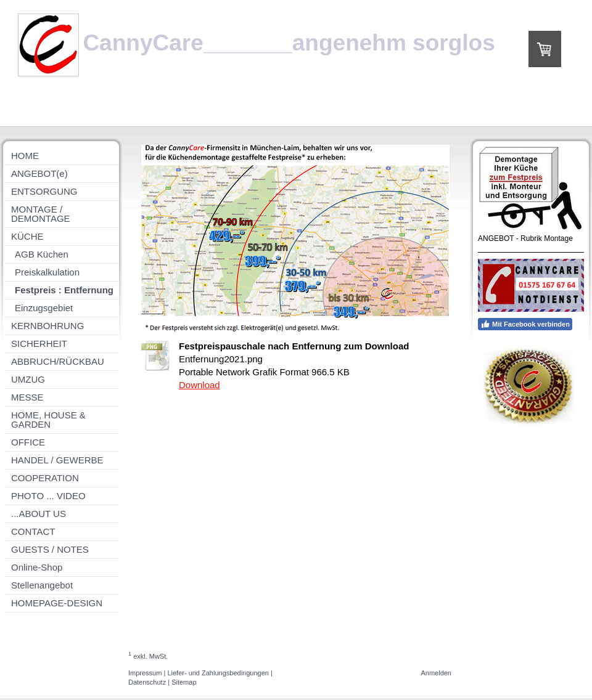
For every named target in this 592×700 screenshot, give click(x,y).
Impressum (145, 673)
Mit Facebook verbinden (525, 324)
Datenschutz (147, 682)
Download (199, 385)
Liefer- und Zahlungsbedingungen (218, 673)
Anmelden (436, 673)
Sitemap (184, 682)
